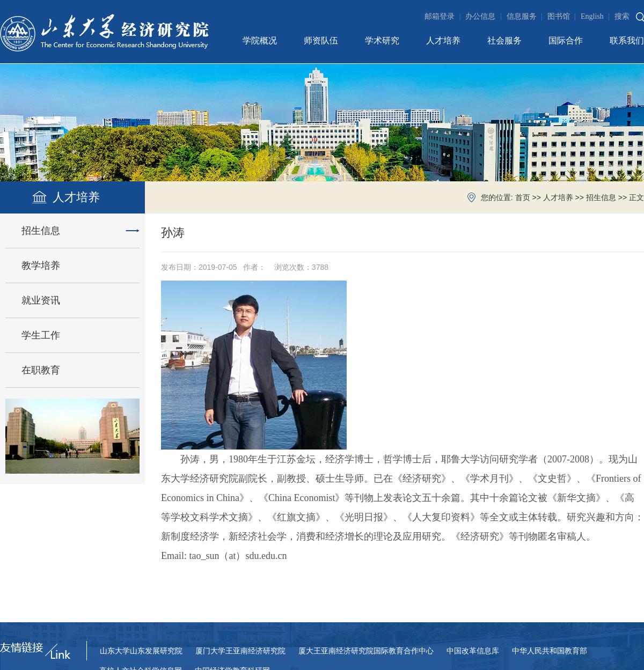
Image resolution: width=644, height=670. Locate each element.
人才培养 (443, 41)
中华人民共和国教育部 (550, 651)
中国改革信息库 (473, 651)
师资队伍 (321, 41)
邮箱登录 (444, 16)
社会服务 (504, 41)
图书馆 (563, 16)
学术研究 (382, 41)
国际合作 (566, 41)
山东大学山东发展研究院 (141, 651)
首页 (523, 198)
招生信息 (601, 198)
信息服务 (526, 16)
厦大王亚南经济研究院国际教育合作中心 (366, 651)
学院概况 (260, 41)
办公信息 (485, 16)
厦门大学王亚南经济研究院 (240, 651)
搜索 (622, 16)
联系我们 (627, 41)
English (597, 16)
